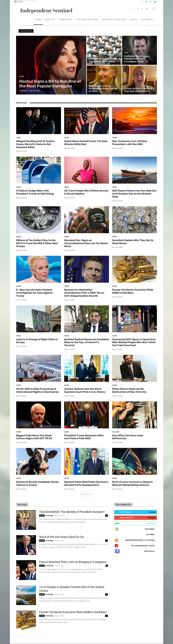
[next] (153, 31)
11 (107, 594)
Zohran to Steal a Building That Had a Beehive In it (58, 31)
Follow (152, 512)
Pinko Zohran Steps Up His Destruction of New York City (129, 390)
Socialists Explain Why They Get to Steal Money (133, 242)
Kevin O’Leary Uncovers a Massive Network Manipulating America (132, 483)
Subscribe (151, 518)
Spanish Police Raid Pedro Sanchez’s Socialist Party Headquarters (86, 483)
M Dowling (49, 515)
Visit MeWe (150, 535)
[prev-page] (18, 636)
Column (92, 55)
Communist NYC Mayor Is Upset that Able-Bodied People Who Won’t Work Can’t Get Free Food (134, 342)
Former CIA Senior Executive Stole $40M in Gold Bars (133, 291)
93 (107, 541)
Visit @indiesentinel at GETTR (143, 546)
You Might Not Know (87, 19)
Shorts (133, 19)
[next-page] (22, 636)
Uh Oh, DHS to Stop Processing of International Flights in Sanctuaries (37, 390)
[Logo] (46, 9)
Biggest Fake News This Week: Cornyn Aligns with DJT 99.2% (34, 437)
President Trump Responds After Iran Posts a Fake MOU (84, 437)
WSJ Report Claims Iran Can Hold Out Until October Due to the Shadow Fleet (134, 194)
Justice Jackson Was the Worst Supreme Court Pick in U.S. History (85, 390)
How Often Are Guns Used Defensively (128, 437)
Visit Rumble (150, 529)
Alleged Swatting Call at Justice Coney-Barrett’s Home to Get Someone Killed (35, 144)
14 (107, 616)
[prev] (149, 31)
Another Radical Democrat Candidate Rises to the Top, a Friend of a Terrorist (87, 342)
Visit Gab (151, 523)
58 (107, 515)
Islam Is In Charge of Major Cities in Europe (37, 341)
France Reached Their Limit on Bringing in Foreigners (73, 562)
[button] (154, 9)
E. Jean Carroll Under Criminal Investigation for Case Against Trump (34, 293)
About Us (50, 19)
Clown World (65, 19)
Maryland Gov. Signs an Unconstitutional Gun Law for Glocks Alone (86, 243)
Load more (87, 494)
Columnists (148, 19)
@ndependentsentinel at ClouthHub (140, 540)
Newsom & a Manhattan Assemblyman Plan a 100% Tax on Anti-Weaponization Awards (84, 293)
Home (38, 19)
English (19, 2)
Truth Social (149, 551)
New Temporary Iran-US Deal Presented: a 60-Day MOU (129, 143)
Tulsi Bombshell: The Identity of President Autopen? (72, 512)
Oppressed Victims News (114, 19)
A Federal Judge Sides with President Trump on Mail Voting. (35, 192)
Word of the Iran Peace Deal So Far (61, 537)
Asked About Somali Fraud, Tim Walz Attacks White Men (86, 143)
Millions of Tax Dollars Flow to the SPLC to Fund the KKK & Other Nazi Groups (37, 243)
